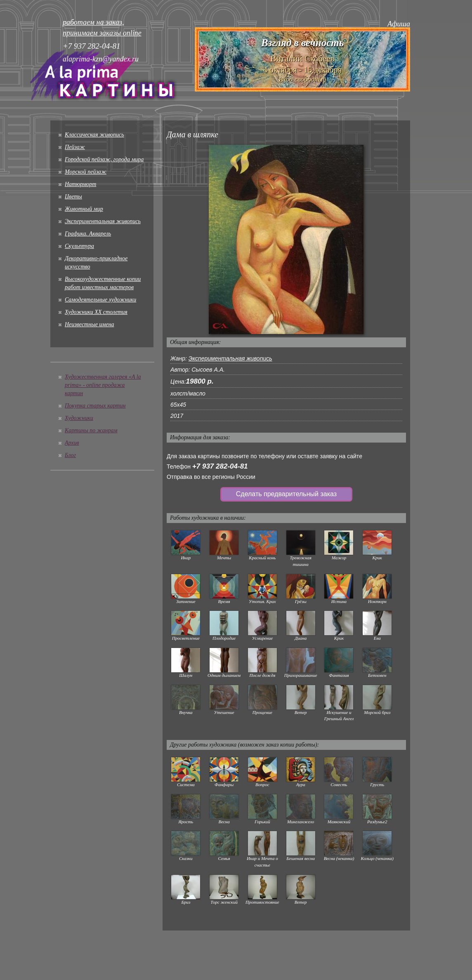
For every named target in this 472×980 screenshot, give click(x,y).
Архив (72, 443)
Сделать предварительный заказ (286, 494)
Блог (70, 455)
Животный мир (84, 209)
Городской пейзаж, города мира (104, 159)
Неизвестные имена (89, 324)
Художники (79, 418)
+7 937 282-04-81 (220, 466)
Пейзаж (75, 147)
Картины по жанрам (91, 430)
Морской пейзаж (86, 172)
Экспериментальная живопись (103, 221)
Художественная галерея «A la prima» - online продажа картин (103, 385)
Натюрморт (80, 184)
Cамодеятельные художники (100, 300)
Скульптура (79, 246)
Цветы (73, 197)
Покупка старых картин (95, 406)
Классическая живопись (94, 135)
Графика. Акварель (88, 234)
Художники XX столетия (96, 312)
